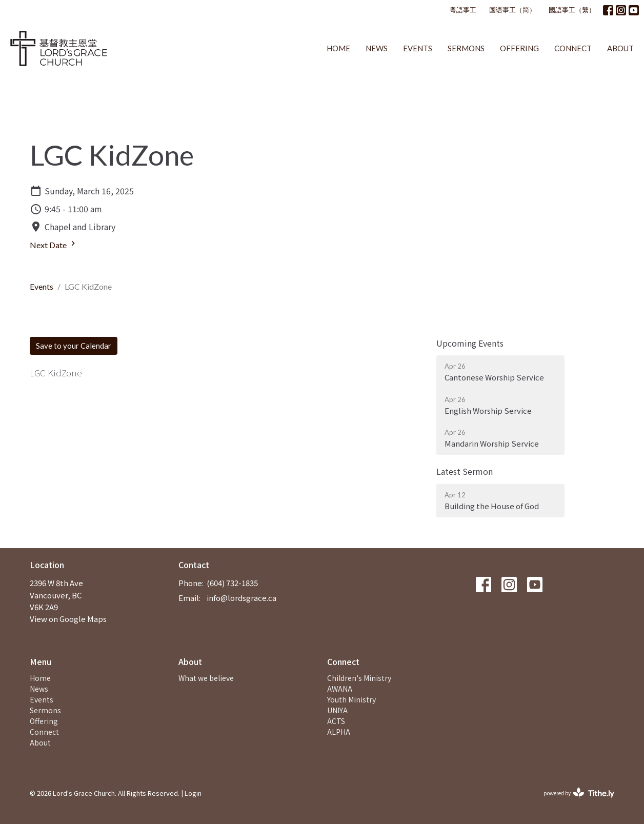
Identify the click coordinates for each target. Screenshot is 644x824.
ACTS (336, 721)
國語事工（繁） (572, 10)
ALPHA (339, 732)
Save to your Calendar (74, 346)
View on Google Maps (68, 619)
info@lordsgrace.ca (241, 598)
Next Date (54, 244)
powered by (579, 793)
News (377, 48)
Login (193, 793)
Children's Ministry (359, 678)
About (620, 48)
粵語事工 (463, 10)
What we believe (206, 678)
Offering (519, 48)
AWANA (340, 689)
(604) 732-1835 (232, 583)
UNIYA (337, 710)
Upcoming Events (470, 343)
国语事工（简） (512, 10)
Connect (573, 48)
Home (338, 48)
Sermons (466, 48)
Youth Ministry (351, 699)
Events (418, 48)
